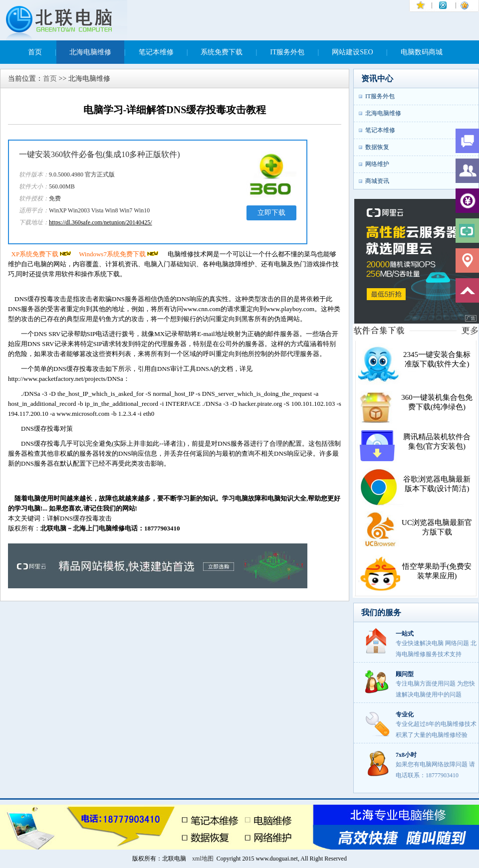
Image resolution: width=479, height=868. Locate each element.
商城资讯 (377, 181)
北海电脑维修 (90, 52)
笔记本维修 (156, 52)
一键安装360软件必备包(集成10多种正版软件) (100, 154)
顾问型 (405, 674)
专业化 (405, 714)
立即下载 (271, 213)
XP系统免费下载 (42, 254)
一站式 (405, 634)
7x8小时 (406, 755)
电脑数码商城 (422, 52)
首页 (35, 52)
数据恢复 (377, 147)
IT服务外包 (287, 52)
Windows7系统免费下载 (119, 254)
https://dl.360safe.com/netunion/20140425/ (101, 222)
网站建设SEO (352, 52)
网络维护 (377, 164)
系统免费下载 (222, 52)
